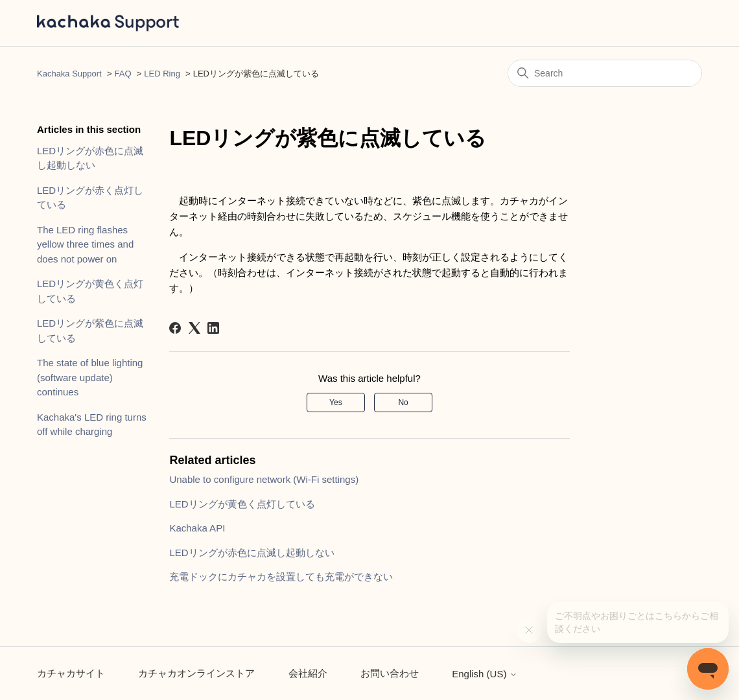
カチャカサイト (71, 673)
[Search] (605, 73)
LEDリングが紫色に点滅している (90, 331)
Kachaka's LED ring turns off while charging (92, 425)
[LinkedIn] (213, 328)
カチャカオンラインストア (196, 673)
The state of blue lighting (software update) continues (90, 377)
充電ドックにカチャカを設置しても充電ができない (281, 577)
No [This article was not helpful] (403, 402)
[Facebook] (175, 328)
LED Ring (162, 74)
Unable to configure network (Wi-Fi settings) (264, 479)
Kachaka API (197, 528)
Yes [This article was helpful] (336, 402)
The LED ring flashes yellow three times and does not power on (85, 244)
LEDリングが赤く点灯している (90, 198)
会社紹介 (308, 673)
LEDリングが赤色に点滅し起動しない (90, 158)
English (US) (484, 674)
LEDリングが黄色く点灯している (90, 291)
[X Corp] (194, 328)
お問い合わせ (390, 673)
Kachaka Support (69, 74)
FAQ (123, 74)
